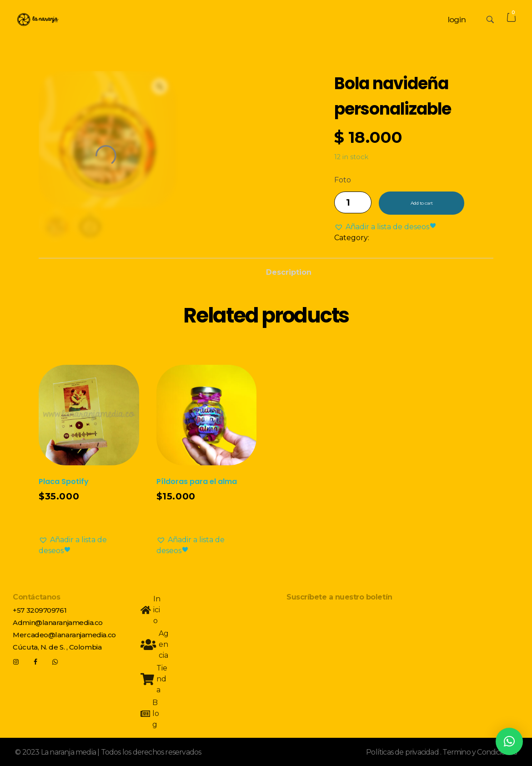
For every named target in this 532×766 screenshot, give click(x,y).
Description (289, 272)
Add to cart (422, 203)
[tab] (289, 270)
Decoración (391, 238)
